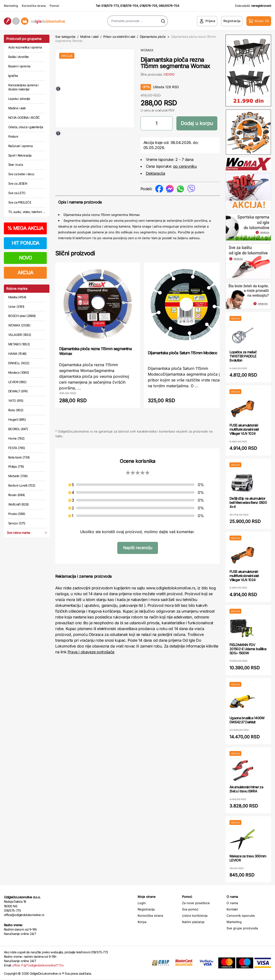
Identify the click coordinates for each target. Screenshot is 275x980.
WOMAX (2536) (19, 325)
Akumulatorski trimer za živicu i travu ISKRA (246, 789)
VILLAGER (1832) (20, 335)
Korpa (142, 922)
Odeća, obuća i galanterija (26, 127)
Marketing (11, 6)
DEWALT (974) (18, 391)
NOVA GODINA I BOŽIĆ (24, 118)
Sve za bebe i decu (21, 174)
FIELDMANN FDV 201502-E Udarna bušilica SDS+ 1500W (248, 649)
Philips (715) (16, 466)
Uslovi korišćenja (195, 916)
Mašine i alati (17, 108)
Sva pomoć (190, 909)
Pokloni (13, 136)
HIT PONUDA (25, 243)
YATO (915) (16, 401)
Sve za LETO (17, 193)
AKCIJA (25, 273)
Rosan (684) (17, 495)
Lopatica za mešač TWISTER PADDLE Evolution (243, 356)
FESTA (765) (17, 448)
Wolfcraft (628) (18, 504)
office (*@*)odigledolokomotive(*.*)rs (38, 965)
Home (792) (16, 438)
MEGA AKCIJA (25, 228)
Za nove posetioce (196, 903)
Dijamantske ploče (153, 37)
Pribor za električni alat (119, 37)
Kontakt (232, 909)
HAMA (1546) (17, 354)
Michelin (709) (18, 476)
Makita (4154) (17, 297)
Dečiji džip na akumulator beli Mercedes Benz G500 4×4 (248, 502)
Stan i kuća (16, 165)
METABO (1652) (19, 344)
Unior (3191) (16, 307)
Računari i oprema (20, 146)
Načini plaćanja (193, 922)
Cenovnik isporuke (241, 916)
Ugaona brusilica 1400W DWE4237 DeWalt (247, 720)
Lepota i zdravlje (19, 99)
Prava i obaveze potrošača (91, 652)
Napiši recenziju (138, 548)
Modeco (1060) (19, 372)
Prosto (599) (17, 514)
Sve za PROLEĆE (20, 202)
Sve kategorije (65, 37)
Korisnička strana (34, 6)
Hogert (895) (17, 419)
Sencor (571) (17, 523)
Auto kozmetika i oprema (25, 47)
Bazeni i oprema (19, 66)
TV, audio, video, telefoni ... (27, 212)
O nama (232, 903)
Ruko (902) (16, 410)
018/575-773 (110, 6)
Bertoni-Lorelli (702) (22, 485)
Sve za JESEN (18, 183)
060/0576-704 (169, 6)
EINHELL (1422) (19, 363)
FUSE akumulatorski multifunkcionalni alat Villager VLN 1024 (244, 429)
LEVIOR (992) (17, 382)
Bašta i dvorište (19, 57)
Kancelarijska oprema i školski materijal (23, 87)
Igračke (13, 76)
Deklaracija (156, 173)
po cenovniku (185, 166)
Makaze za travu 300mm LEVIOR (248, 858)
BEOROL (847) (18, 429)
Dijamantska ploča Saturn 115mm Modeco (182, 353)
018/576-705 (148, 6)
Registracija (146, 909)
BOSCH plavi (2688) (22, 316)
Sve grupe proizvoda (242, 928)
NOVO (25, 258)
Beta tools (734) (19, 457)
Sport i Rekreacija (20, 155)
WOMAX (147, 50)
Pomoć (55, 6)
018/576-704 (129, 6)
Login (142, 903)
